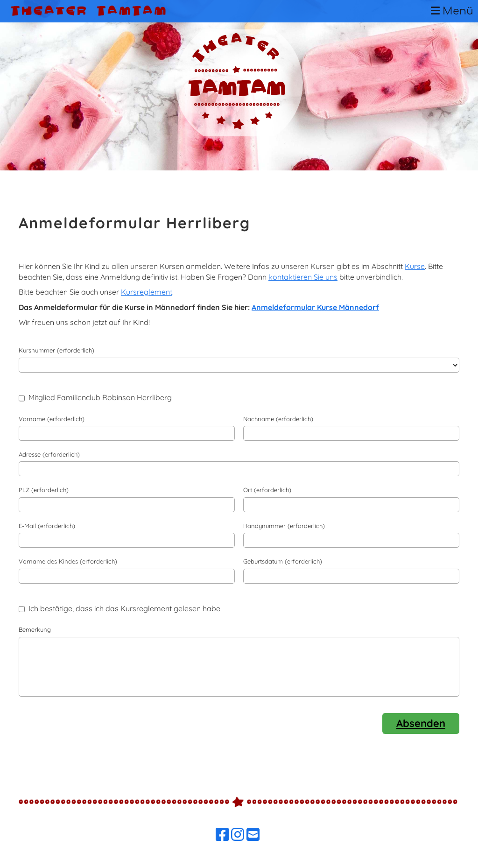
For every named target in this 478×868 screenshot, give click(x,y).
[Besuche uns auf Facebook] (222, 834)
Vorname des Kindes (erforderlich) (68, 561)
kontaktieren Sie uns (303, 277)
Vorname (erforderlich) (52, 419)
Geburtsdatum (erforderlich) (283, 561)
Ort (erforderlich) (267, 490)
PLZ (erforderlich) (44, 490)
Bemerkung (35, 629)
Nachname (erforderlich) (278, 419)
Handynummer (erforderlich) (284, 526)
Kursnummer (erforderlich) (56, 350)
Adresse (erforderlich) (49, 454)
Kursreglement (147, 292)
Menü (452, 11)
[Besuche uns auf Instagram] (238, 834)
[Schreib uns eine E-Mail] (253, 834)
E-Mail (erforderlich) (47, 526)
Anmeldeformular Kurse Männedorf (315, 307)
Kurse (415, 266)
